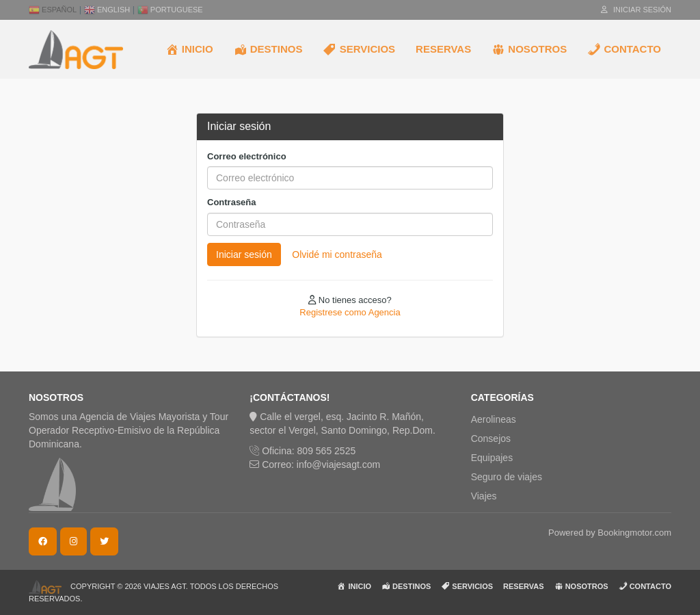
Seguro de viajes (507, 477)
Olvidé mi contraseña (337, 254)
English (107, 10)
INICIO (189, 49)
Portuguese (170, 10)
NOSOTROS (529, 49)
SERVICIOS (359, 49)
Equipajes (492, 458)
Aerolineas (494, 419)
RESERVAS (443, 49)
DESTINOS (268, 49)
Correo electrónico (247, 156)
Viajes (484, 496)
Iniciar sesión (636, 10)
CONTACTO (624, 49)
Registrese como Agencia (350, 312)
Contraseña (232, 202)
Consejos (491, 439)
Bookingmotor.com (634, 533)
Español (53, 10)
